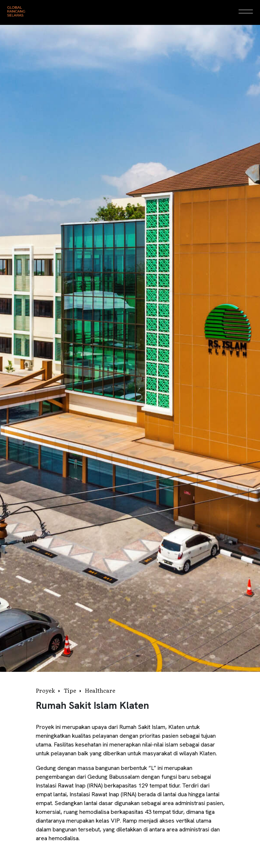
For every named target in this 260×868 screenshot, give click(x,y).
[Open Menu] (246, 11)
